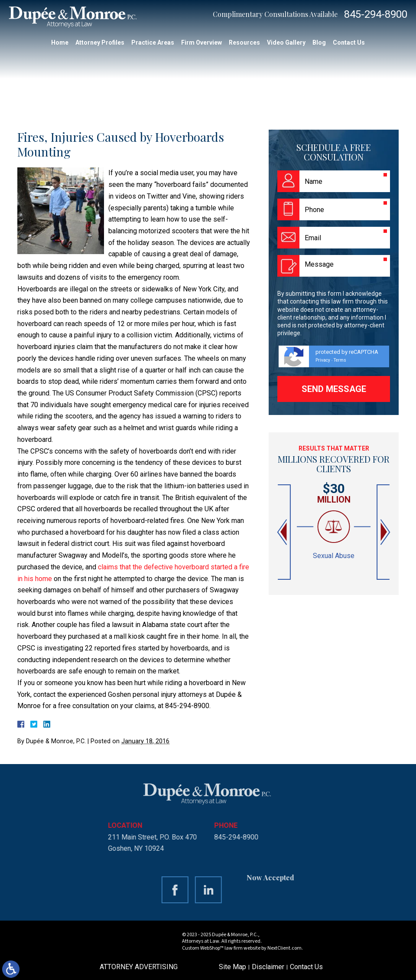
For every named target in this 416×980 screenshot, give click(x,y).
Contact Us (349, 42)
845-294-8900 (376, 14)
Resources (244, 42)
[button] (283, 532)
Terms (340, 360)
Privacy (323, 360)
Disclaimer (268, 967)
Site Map (232, 967)
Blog (319, 42)
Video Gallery (286, 42)
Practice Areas (153, 42)
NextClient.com (284, 948)
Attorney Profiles (100, 42)
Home (60, 42)
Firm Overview (201, 42)
